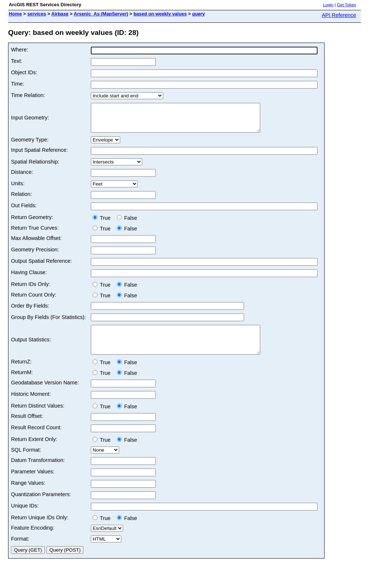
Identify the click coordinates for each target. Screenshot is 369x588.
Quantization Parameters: (41, 505)
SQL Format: (26, 461)
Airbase (60, 14)
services (37, 14)
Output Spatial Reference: (42, 266)
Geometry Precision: (35, 255)
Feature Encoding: (33, 539)
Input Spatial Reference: (39, 155)
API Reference (339, 15)
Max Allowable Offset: (36, 244)
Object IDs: (24, 72)
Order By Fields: (30, 311)
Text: (17, 61)
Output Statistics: (31, 348)
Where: (19, 50)
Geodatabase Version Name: (45, 394)
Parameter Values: (33, 483)
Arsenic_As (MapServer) (101, 14)
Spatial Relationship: (35, 167)
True (103, 223)
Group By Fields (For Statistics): (49, 323)
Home (15, 14)
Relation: (22, 200)
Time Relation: (28, 95)
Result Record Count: (36, 438)
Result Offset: (27, 427)
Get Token (347, 5)
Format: (20, 550)
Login (328, 5)
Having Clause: (29, 278)
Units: (18, 189)
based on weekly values (160, 14)
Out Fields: (24, 211)
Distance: (22, 178)
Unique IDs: (25, 517)
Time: (17, 84)
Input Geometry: (30, 121)
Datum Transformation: (38, 471)
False (127, 223)
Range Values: (28, 494)
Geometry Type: (30, 145)
